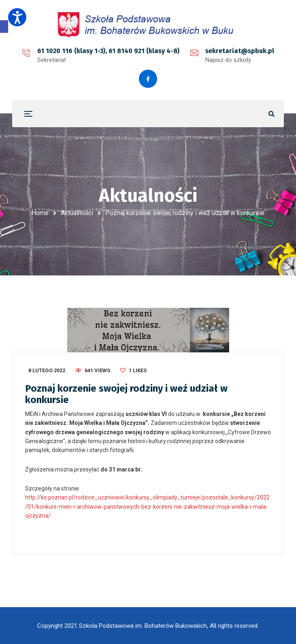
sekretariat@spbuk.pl (240, 51)
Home (40, 213)
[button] (4, 27)
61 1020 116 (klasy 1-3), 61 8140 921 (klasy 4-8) (108, 51)
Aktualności (77, 213)
